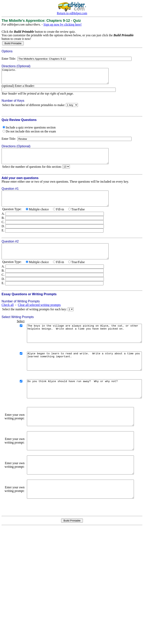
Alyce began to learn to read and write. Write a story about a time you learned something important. (79, 378)
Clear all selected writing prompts (39, 317)
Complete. (62, 78)
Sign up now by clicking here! (63, 24)
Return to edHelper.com (72, 13)
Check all (8, 317)
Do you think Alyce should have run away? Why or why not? (79, 410)
